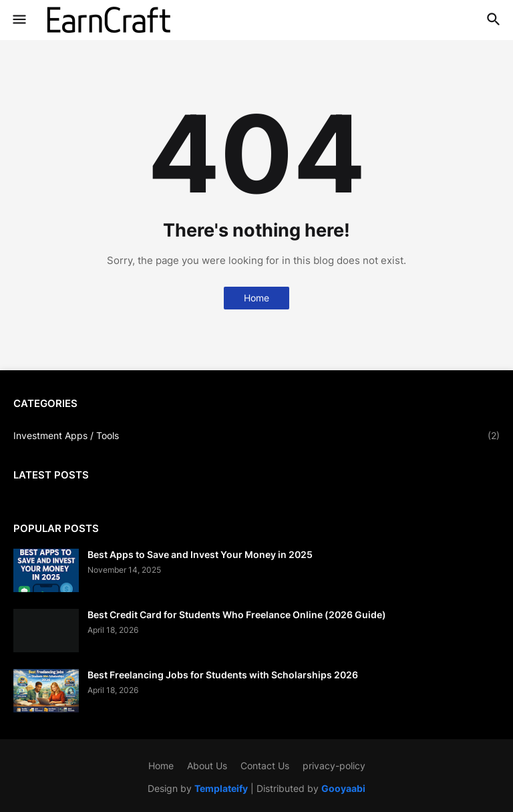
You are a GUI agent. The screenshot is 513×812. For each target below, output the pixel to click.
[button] (18, 20)
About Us (207, 766)
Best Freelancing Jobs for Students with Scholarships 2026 (223, 675)
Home (256, 298)
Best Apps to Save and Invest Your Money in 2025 (200, 554)
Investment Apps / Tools (256, 436)
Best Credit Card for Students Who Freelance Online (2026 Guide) (237, 615)
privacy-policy (334, 766)
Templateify (221, 788)
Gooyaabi (343, 788)
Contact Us (265, 766)
